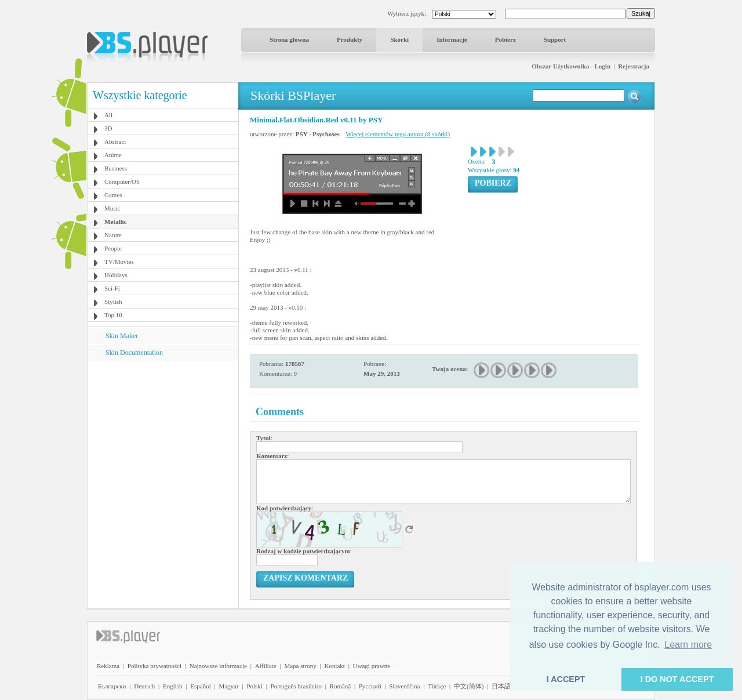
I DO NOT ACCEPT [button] (677, 679)
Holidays (116, 275)
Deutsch (144, 686)
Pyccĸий (370, 686)
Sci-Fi (112, 288)
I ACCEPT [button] (566, 679)
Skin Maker (122, 336)
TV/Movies (119, 262)
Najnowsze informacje (218, 666)
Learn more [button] (688, 645)
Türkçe (437, 686)
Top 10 (113, 315)
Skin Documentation (134, 353)
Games (113, 195)
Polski (254, 686)
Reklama (108, 666)
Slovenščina (404, 686)
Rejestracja (634, 66)
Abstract (115, 142)
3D (108, 128)
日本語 (501, 686)
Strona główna (289, 39)
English (173, 686)
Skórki (399, 39)
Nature (113, 235)
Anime (113, 155)
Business (116, 168)
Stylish (113, 302)
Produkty (350, 39)
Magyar (228, 686)
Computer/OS (122, 182)
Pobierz (505, 39)
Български (112, 686)
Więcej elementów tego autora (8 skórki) (398, 134)
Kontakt (334, 666)
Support (555, 39)
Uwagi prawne (372, 666)
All (108, 115)
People (113, 248)
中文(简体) (469, 686)
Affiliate (266, 666)
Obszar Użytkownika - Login (571, 66)
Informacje (452, 39)
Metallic (115, 222)
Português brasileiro (296, 686)
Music (112, 208)
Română (341, 686)
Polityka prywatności (154, 666)
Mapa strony (300, 666)
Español (200, 686)
